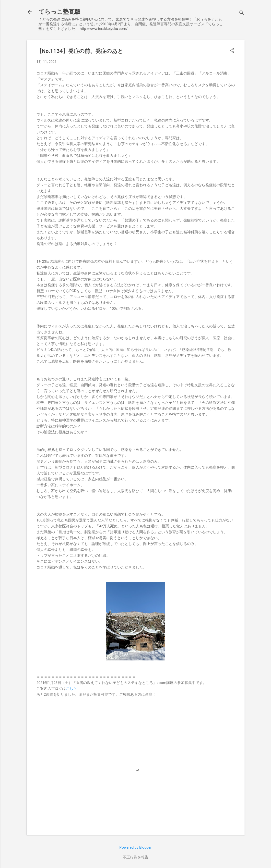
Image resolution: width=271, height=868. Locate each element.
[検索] (242, 13)
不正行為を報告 (135, 857)
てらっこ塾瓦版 (59, 12)
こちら (71, 689)
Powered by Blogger (135, 847)
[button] (232, 51)
